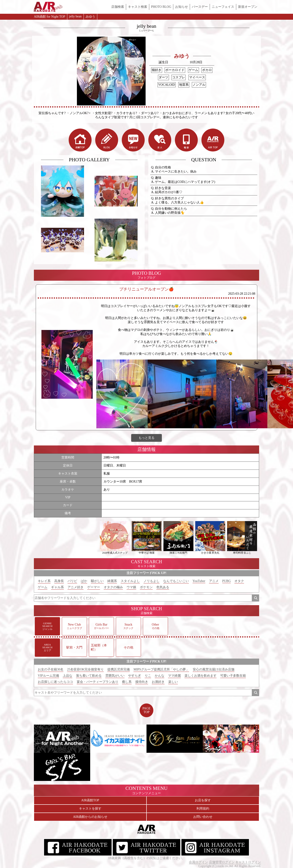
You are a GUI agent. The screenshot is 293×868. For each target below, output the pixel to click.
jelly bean (75, 16)
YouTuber (199, 581)
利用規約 (203, 809)
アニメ (214, 581)
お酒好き (158, 682)
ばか (84, 581)
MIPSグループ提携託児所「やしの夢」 (161, 669)
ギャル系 (57, 587)
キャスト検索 (138, 7)
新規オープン (248, 7)
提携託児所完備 (119, 669)
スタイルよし (130, 581)
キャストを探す (90, 809)
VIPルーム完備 (48, 676)
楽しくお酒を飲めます (201, 676)
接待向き (142, 682)
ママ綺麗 (174, 676)
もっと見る (146, 438)
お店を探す (203, 800)
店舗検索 (118, 7)
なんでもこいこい (176, 581)
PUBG (227, 581)
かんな (160, 676)
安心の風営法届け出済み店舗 (214, 669)
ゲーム (43, 587)
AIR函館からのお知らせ (90, 817)
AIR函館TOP (90, 800)
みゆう (90, 17)
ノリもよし (152, 581)
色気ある (163, 587)
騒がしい (97, 581)
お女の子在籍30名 (51, 669)
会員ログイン (198, 862)
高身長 (59, 581)
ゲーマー (94, 587)
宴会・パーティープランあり (98, 682)
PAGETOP (146, 710)
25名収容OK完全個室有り (85, 669)
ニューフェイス (223, 7)
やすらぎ (135, 676)
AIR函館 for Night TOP (50, 17)
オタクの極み (113, 587)
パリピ (72, 581)
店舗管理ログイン (222, 862)
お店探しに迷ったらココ (55, 682)
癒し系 (127, 682)
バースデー (200, 7)
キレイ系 (44, 581)
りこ (148, 676)
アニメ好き (76, 587)
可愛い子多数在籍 (233, 676)
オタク (239, 581)
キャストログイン (248, 862)
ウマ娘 (131, 587)
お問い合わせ (203, 817)
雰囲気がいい (115, 676)
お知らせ (182, 7)
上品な (68, 676)
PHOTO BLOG (161, 7)
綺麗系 (112, 581)
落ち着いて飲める (89, 676)
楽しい (173, 682)
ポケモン (146, 587)
